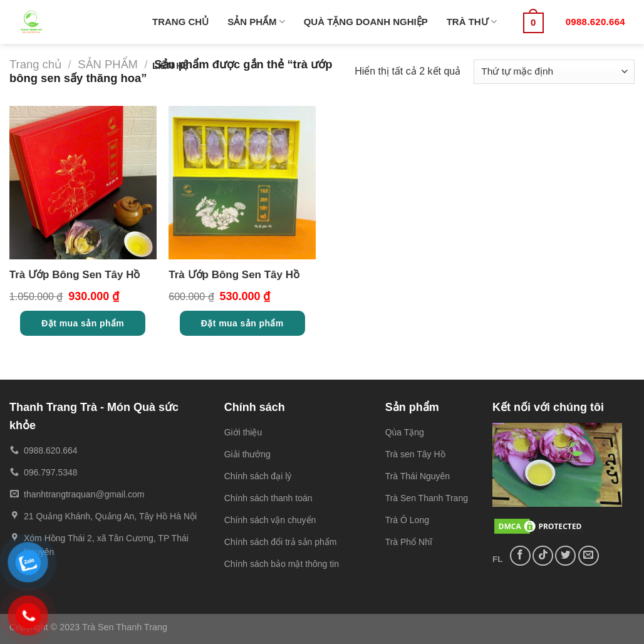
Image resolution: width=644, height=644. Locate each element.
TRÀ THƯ (472, 22)
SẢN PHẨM (256, 22)
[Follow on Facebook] (520, 556)
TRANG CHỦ (180, 22)
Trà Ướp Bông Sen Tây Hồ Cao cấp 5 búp (234, 277)
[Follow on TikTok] (543, 556)
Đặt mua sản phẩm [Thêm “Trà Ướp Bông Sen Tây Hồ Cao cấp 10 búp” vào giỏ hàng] (83, 323)
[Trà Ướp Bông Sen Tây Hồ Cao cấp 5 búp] (242, 183)
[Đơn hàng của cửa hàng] (554, 72)
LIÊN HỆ (170, 65)
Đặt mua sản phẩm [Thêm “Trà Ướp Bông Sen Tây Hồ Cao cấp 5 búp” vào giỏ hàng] (242, 323)
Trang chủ (35, 64)
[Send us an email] (589, 556)
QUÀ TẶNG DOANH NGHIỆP (366, 22)
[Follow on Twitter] (565, 556)
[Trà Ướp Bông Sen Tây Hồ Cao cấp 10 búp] (83, 183)
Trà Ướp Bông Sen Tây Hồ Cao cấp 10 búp (75, 277)
